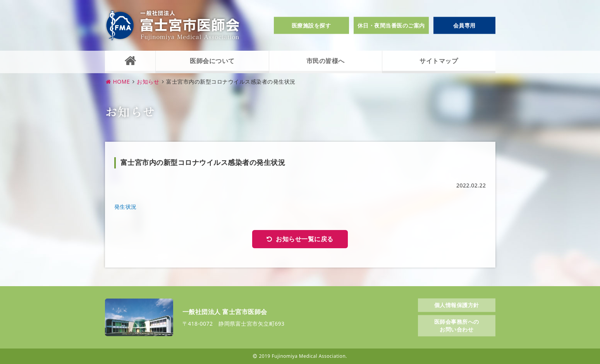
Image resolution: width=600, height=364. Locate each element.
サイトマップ (439, 61)
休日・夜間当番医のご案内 (391, 25)
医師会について (212, 61)
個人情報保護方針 (457, 305)
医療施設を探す (311, 25)
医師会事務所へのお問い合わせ (457, 325)
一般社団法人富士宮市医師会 (173, 25)
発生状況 (126, 207)
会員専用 (464, 25)
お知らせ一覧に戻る (305, 239)
